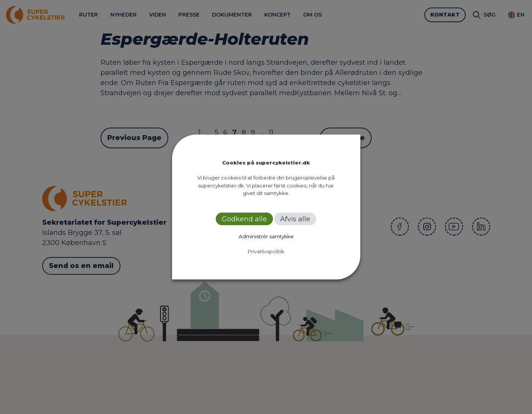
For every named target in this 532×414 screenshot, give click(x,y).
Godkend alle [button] (244, 219)
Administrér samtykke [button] (266, 236)
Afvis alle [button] (295, 219)
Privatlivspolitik (266, 251)
